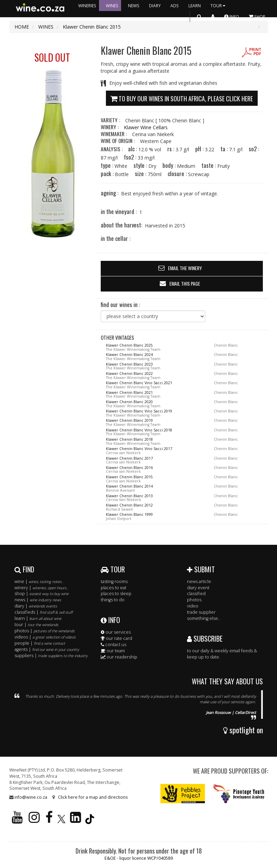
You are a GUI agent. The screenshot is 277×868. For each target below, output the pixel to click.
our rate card (116, 638)
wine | (39, 581)
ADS (175, 6)
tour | (36, 625)
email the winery (185, 268)
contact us (113, 645)
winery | (41, 588)
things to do (113, 600)
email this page (185, 283)
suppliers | (51, 656)
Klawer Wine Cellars (146, 127)
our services (116, 632)
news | (38, 600)
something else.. (204, 618)
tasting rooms (114, 581)
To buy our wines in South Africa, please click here (182, 98)
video (193, 606)
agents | (47, 649)
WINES (112, 6)
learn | (38, 618)
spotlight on (243, 730)
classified (196, 594)
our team (113, 651)
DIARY (155, 6)
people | (40, 643)
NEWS (134, 6)
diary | (36, 606)
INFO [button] (232, 16)
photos (194, 600)
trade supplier (201, 612)
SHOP (257, 16)
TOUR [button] (219, 6)
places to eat (113, 588)
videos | (45, 637)
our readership (119, 657)
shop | (42, 594)
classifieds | (43, 612)
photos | (44, 631)
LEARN (195, 6)
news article (199, 581)
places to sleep (116, 594)
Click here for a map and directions (93, 797)
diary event (198, 588)
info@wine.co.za (31, 797)
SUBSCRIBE (205, 639)
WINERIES (87, 6)
